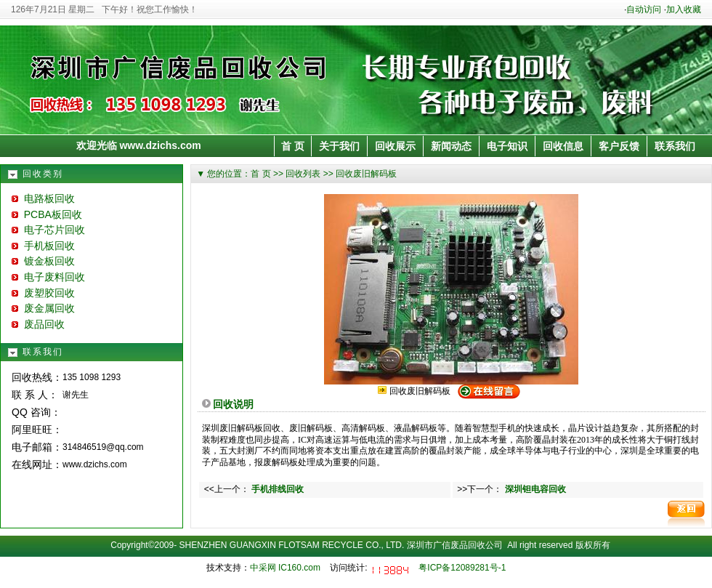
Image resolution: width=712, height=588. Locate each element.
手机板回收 (43, 246)
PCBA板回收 (47, 214)
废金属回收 (43, 308)
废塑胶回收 (43, 293)
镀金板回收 (43, 261)
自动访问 (644, 9)
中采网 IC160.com (285, 568)
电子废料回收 (48, 277)
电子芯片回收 (48, 230)
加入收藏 (684, 9)
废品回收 (38, 324)
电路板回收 (43, 198)
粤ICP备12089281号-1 (462, 568)
